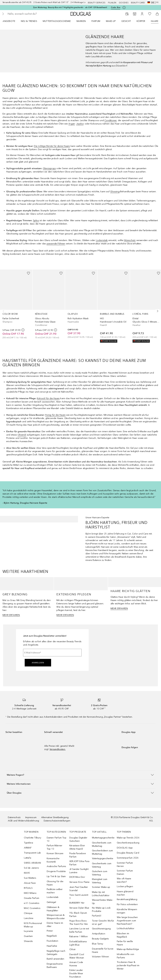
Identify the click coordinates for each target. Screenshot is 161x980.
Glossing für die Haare (55, 883)
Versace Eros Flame (79, 882)
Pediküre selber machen (55, 891)
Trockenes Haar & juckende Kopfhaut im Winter (128, 965)
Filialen (112, 3)
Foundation (53, 941)
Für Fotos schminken (127, 904)
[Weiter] (157, 311)
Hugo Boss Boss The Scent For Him (79, 922)
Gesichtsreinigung (101, 929)
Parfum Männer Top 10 (55, 847)
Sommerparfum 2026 (128, 858)
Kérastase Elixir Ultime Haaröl (77, 847)
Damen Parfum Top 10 (57, 839)
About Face (30, 883)
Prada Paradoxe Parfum (78, 855)
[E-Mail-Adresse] (52, 653)
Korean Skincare (55, 853)
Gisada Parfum (32, 898)
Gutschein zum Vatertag (100, 873)
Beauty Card (138, 3)
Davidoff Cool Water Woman (77, 956)
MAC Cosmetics (32, 908)
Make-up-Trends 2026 (128, 838)
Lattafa (27, 858)
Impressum (31, 817)
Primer (50, 931)
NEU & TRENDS (29, 21)
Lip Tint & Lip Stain (56, 876)
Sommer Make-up (101, 887)
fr (157, 3)
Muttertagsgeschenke (57, 21)
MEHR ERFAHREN (11, 615)
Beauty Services (97, 3)
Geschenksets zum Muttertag (102, 844)
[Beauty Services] (127, 14)
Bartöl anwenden (56, 959)
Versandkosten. (58, 749)
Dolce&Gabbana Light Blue (78, 943)
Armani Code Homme (76, 964)
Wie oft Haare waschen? (124, 880)
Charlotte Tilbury (32, 838)
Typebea (28, 843)
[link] (16, 304)
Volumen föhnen (100, 957)
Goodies (124, 3)
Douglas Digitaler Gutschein (78, 839)
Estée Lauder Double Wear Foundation (76, 973)
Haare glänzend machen (125, 893)
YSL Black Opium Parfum (78, 915)
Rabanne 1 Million (79, 936)
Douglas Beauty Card (128, 853)
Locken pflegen (125, 886)
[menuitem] (11, 21)
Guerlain (28, 936)
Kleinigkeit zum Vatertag (100, 881)
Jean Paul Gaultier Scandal (79, 889)
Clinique (28, 913)
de (151, 3)
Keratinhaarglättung (127, 899)
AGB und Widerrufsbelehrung (23, 821)
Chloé (72, 949)
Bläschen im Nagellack (123, 935)
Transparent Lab (32, 853)
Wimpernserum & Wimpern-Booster (56, 917)
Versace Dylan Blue (79, 908)
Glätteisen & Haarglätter (53, 909)
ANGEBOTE (9, 21)
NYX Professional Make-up (33, 925)
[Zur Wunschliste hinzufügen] (28, 273)
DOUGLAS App (125, 848)
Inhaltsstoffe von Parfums (125, 956)
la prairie (28, 931)
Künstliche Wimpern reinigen (127, 911)
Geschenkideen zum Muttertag (102, 852)
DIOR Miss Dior (77, 877)
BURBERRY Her (77, 903)
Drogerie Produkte (56, 871)
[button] (80, 775)
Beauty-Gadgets (100, 939)
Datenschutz (14, 817)
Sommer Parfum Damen (125, 872)
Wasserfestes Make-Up (103, 902)
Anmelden (38, 663)
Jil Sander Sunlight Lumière (79, 871)
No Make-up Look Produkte (101, 910)
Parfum (96, 21)
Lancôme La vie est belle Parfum (79, 930)
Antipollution (99, 934)
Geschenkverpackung (128, 843)
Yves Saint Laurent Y (79, 897)
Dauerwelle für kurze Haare (103, 950)
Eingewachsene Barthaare (55, 966)
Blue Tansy (98, 944)
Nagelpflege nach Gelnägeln (56, 953)
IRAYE (27, 873)
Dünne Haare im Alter (55, 925)
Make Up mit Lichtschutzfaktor (101, 894)
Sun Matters (30, 878)
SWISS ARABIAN (32, 863)
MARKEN (81, 21)
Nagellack (52, 936)
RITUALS (28, 888)
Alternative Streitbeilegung (55, 817)
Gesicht (126, 21)
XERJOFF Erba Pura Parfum (79, 863)
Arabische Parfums (56, 866)
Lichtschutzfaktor (126, 928)
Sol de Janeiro (31, 868)
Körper (141, 21)
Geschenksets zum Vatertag (102, 865)
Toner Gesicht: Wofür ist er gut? (103, 922)
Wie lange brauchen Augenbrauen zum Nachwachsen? (127, 921)
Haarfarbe (52, 946)
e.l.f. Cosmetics (32, 903)
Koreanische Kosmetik (53, 860)
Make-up (111, 21)
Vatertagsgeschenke (103, 858)
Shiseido (28, 941)
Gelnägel (51, 902)
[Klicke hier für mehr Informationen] (124, 8)
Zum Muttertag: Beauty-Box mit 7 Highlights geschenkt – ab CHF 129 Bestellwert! (70, 7)
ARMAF (28, 848)
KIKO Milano (30, 893)
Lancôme (29, 918)
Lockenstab (53, 897)
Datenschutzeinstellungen (57, 821)
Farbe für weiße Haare (125, 943)
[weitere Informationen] (23, 330)
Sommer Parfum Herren (125, 865)
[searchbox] (30, 14)
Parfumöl (97, 916)
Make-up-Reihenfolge (128, 949)
